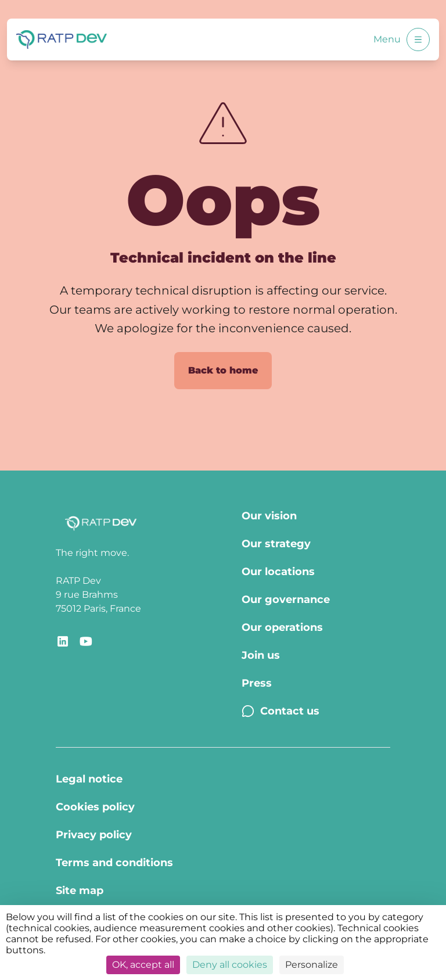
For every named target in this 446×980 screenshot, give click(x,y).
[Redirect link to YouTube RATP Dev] (86, 641)
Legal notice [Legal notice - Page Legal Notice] (89, 779)
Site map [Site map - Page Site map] (80, 891)
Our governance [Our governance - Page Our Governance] (286, 600)
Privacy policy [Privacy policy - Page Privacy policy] (94, 835)
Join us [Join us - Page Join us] (261, 655)
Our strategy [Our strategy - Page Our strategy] (276, 544)
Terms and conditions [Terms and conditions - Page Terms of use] (114, 863)
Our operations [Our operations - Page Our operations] (282, 627)
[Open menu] (418, 40)
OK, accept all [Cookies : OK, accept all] (143, 965)
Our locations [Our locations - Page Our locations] (278, 572)
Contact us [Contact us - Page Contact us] (280, 711)
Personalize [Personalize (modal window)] (312, 965)
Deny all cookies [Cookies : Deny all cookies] (230, 965)
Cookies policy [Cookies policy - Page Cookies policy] (95, 807)
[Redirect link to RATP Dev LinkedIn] (63, 641)
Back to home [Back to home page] (223, 370)
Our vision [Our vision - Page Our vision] (269, 516)
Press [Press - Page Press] (257, 683)
